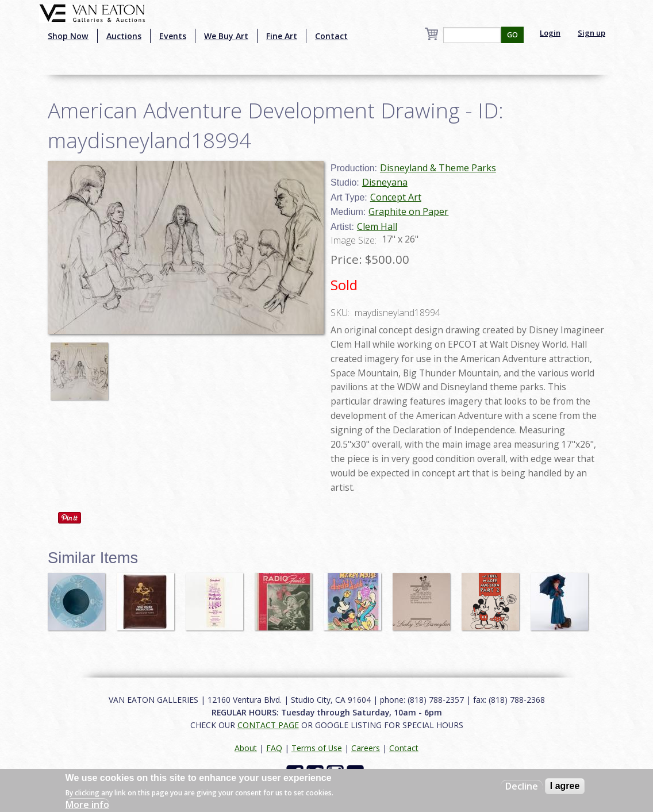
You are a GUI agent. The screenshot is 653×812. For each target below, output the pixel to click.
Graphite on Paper (408, 211)
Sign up (591, 33)
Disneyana (385, 182)
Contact (331, 36)
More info (87, 805)
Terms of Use (317, 748)
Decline (522, 786)
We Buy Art (226, 36)
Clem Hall (377, 226)
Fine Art (282, 36)
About (246, 748)
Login (550, 33)
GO (512, 35)
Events (173, 36)
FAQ (274, 748)
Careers (366, 748)
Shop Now (68, 36)
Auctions (124, 36)
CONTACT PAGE (268, 725)
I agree (565, 786)
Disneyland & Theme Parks (438, 168)
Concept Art (396, 197)
